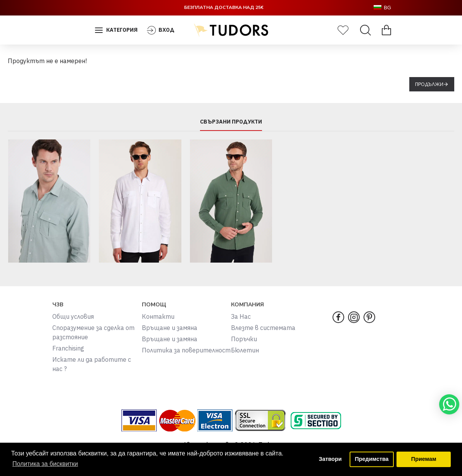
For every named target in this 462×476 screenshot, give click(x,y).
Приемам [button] (424, 459)
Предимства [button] (371, 459)
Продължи (429, 84)
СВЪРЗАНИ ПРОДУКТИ (231, 122)
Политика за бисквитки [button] (45, 464)
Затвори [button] (330, 459)
